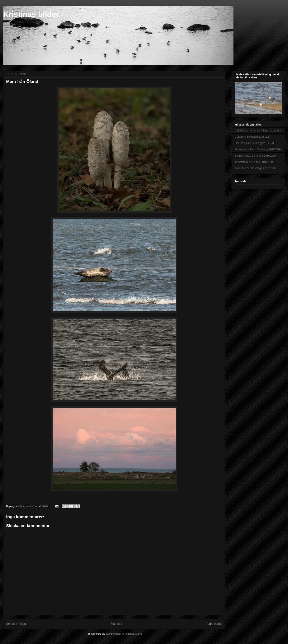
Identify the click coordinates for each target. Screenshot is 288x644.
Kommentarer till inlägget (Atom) (124, 634)
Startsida (116, 624)
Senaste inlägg (16, 624)
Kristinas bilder (31, 14)
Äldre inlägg (214, 624)
